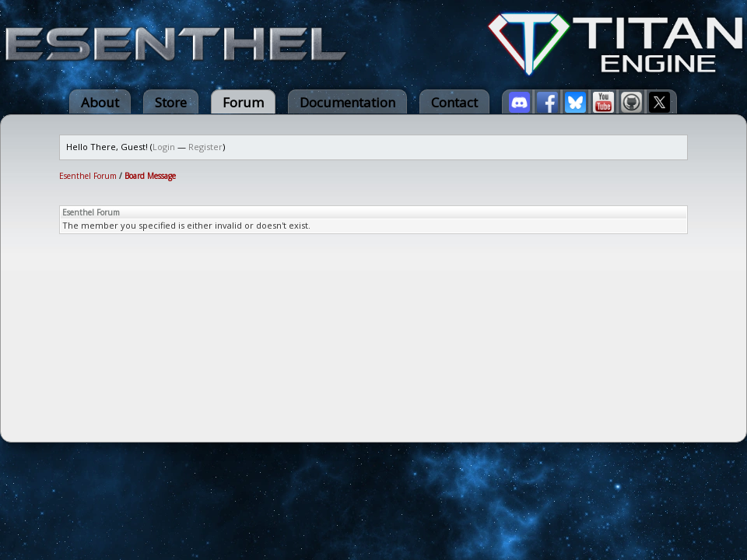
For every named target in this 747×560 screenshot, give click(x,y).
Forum (243, 102)
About (100, 102)
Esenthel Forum (88, 176)
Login (164, 147)
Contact (454, 102)
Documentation (347, 102)
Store (171, 102)
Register (205, 147)
